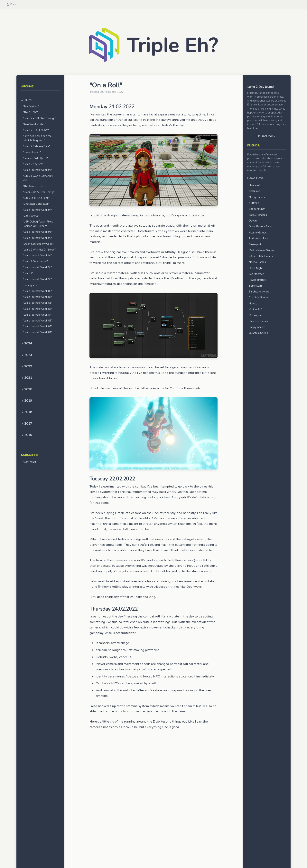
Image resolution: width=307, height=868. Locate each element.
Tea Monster (256, 274)
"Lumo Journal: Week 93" (37, 267)
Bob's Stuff (255, 286)
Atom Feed (29, 462)
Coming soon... (32, 285)
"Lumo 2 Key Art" (33, 164)
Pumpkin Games (258, 321)
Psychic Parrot (257, 280)
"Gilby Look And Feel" (36, 198)
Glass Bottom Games (261, 227)
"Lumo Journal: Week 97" (37, 210)
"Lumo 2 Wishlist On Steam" (39, 250)
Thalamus (255, 191)
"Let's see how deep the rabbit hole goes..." (37, 138)
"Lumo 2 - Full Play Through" (40, 118)
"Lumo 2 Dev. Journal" (35, 261)
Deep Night (256, 268)
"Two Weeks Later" (34, 124)
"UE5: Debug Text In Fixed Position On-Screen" (38, 224)
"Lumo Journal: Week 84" (37, 315)
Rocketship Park (258, 238)
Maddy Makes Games (262, 250)
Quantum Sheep (258, 333)
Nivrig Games (257, 197)
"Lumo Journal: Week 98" (37, 170)
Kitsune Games (258, 233)
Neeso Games (257, 262)
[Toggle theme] (11, 4)
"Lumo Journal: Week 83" (37, 321)
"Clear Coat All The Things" (39, 192)
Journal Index (267, 136)
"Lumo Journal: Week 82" (37, 326)
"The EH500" (30, 112)
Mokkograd (256, 315)
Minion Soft (256, 309)
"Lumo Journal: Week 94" (37, 256)
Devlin (253, 221)
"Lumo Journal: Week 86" (37, 303)
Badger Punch (257, 209)
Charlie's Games (259, 297)
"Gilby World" (31, 216)
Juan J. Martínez (258, 215)
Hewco (253, 304)
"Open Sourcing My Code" (38, 244)
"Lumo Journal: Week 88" (37, 291)
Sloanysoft (255, 244)
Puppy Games (257, 327)
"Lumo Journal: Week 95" (37, 238)
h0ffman (254, 203)
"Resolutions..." (32, 152)
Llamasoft (255, 185)
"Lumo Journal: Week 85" (37, 309)
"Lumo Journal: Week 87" (37, 297)
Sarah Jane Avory (259, 292)
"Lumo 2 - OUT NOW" (36, 130)
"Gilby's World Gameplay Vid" (38, 178)
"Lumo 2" (28, 273)
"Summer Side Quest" (35, 158)
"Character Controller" (36, 204)
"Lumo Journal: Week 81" (37, 332)
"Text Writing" (31, 107)
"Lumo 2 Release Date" (36, 146)
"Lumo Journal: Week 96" (37, 232)
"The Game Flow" (33, 186)
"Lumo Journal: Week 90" (37, 279)
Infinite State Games (261, 256)
